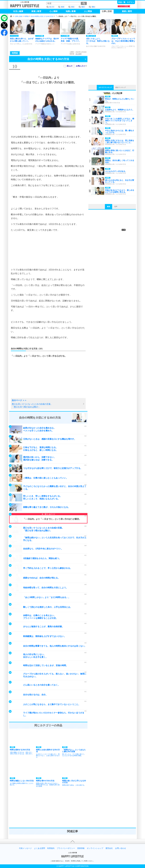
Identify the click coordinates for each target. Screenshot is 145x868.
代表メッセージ (25, 848)
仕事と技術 (19, 16)
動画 (109, 207)
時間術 (27, 16)
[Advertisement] (48, 250)
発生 (73, 7)
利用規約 (51, 848)
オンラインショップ (95, 848)
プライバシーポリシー (66, 848)
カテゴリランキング (105, 87)
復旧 (83, 7)
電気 (93, 7)
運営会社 (109, 848)
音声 (116, 207)
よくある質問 (40, 848)
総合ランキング (121, 87)
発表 (63, 7)
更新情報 (81, 848)
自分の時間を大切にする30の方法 (42, 16)
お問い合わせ (121, 848)
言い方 (52, 7)
